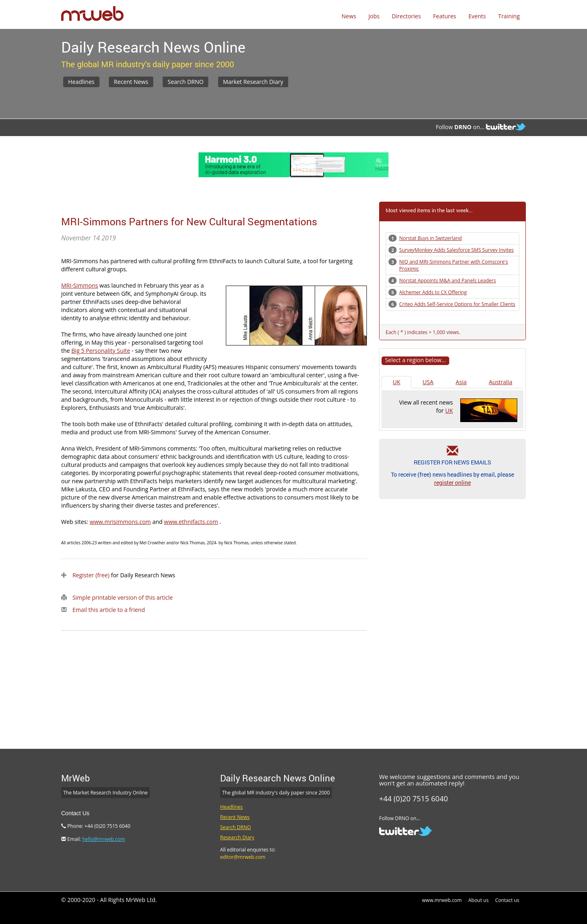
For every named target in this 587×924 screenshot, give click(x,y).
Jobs (374, 16)
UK (396, 382)
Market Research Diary (253, 82)
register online (452, 483)
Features (445, 16)
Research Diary (237, 837)
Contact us (507, 900)
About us (479, 900)
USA (428, 382)
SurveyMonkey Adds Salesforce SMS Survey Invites (456, 250)
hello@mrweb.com (104, 839)
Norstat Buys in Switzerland (430, 238)
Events (477, 16)
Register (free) (91, 575)
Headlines (81, 82)
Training (509, 16)
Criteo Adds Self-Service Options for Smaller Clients (457, 304)
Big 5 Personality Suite (101, 351)
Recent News (131, 82)
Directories (406, 16)
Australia (500, 382)
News (349, 16)
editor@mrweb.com (243, 857)
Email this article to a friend (109, 610)
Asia (461, 382)
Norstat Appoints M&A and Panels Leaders (447, 280)
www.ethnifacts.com (191, 522)
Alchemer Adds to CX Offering (433, 292)
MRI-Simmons (79, 285)
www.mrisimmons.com (120, 522)
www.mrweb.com (442, 900)
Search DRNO (185, 82)
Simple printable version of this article (123, 597)
